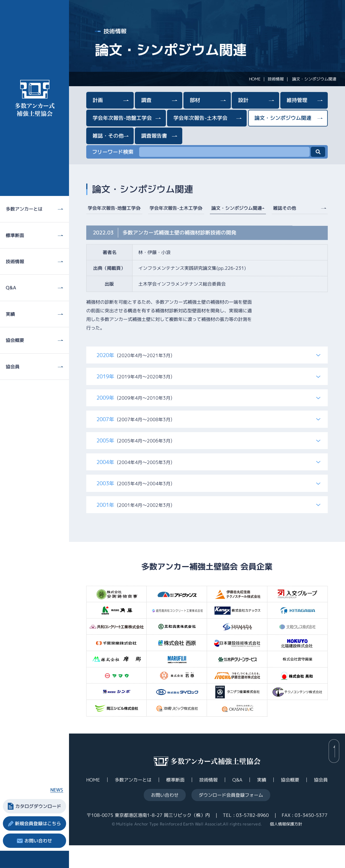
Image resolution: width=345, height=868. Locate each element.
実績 (262, 802)
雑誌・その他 (108, 135)
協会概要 (290, 802)
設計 (243, 100)
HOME (255, 79)
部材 (195, 100)
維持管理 (297, 100)
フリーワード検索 (113, 152)
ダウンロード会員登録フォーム (231, 818)
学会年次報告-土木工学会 (176, 208)
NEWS (57, 790)
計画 (98, 100)
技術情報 (276, 79)
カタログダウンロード (38, 806)
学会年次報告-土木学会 (200, 118)
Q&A (237, 802)
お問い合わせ (38, 841)
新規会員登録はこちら (38, 823)
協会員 (321, 803)
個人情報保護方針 (286, 847)
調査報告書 (154, 135)
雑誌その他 (285, 208)
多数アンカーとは (133, 802)
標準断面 (175, 802)
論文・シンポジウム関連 (283, 118)
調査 (146, 100)
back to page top (334, 774)
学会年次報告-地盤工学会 (122, 118)
